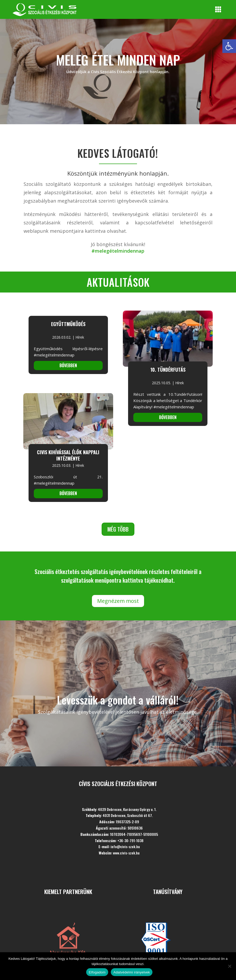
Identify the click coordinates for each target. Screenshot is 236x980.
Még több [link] (118, 529)
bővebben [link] (68, 365)
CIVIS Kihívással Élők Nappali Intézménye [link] (68, 455)
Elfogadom (97, 972)
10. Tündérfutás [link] (168, 370)
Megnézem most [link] (118, 601)
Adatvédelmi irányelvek (132, 972)
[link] (229, 46)
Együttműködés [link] (68, 324)
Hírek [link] (80, 337)
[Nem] (229, 966)
